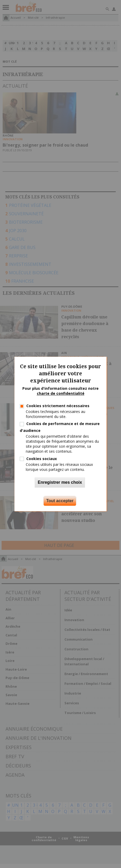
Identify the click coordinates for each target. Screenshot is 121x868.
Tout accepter (60, 501)
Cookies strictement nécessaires (58, 406)
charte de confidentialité (61, 394)
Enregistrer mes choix (60, 483)
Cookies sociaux (42, 459)
